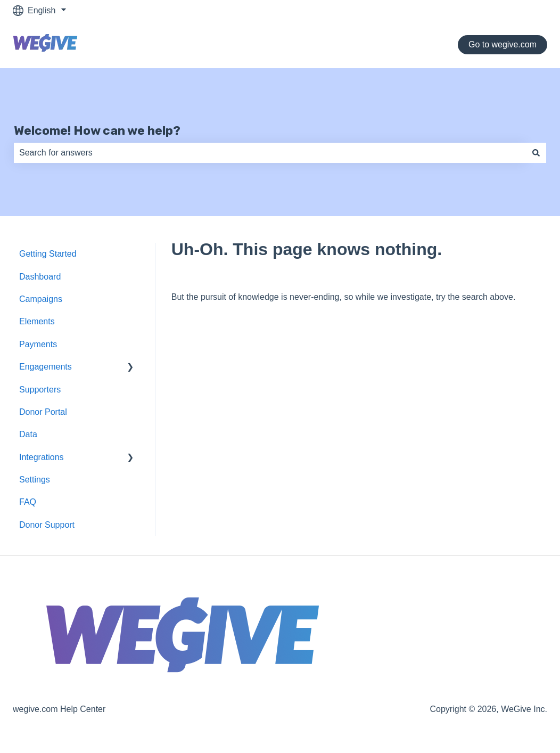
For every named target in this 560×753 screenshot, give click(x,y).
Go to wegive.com (503, 44)
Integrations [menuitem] (42, 457)
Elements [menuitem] (37, 321)
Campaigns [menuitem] (41, 299)
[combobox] (270, 153)
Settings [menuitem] (35, 480)
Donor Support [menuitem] (47, 525)
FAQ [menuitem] (28, 502)
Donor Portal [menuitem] (43, 412)
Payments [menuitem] (38, 344)
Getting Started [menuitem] (48, 254)
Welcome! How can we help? (97, 130)
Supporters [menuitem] (40, 390)
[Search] (536, 153)
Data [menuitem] (28, 434)
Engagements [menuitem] (46, 367)
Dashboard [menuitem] (40, 277)
